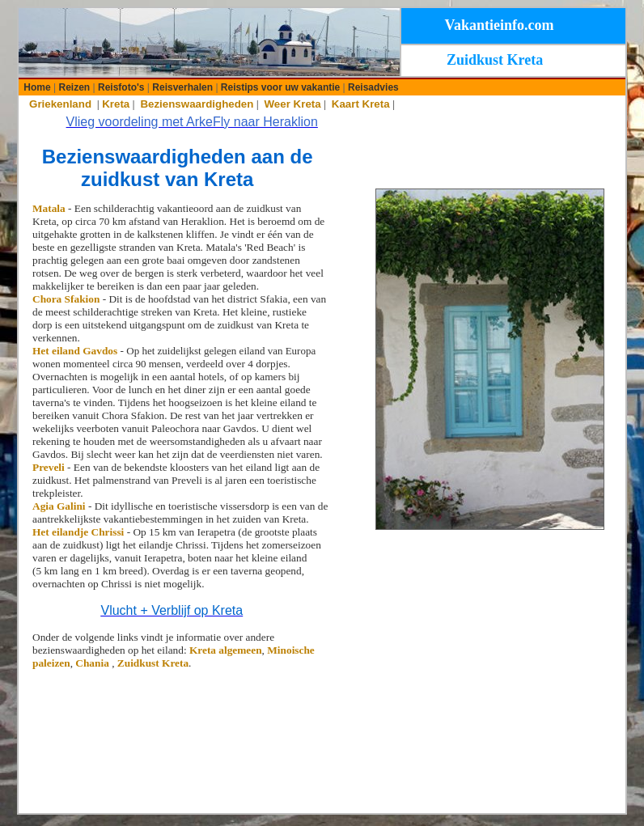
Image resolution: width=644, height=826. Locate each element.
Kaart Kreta (361, 104)
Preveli (50, 467)
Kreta (116, 104)
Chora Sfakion (66, 299)
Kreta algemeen (226, 650)
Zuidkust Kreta (153, 663)
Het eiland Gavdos (75, 351)
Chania (93, 663)
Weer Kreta (293, 104)
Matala (49, 208)
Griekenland (60, 104)
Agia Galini (60, 506)
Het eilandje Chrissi (80, 532)
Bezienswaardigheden (197, 104)
